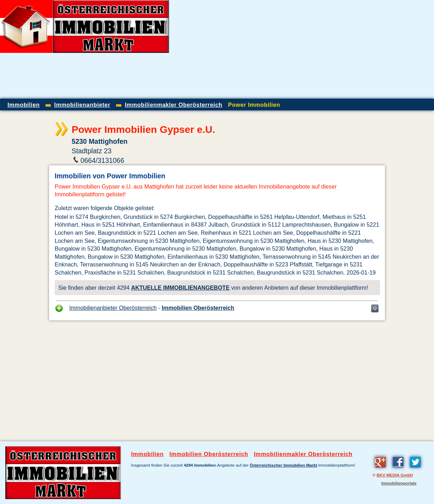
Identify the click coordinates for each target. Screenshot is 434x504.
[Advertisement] (351, 49)
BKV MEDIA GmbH (395, 475)
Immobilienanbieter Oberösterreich (113, 308)
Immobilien (147, 454)
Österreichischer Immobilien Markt (284, 465)
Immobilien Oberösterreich (198, 308)
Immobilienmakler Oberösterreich (303, 454)
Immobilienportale (399, 483)
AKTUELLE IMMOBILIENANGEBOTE (180, 288)
